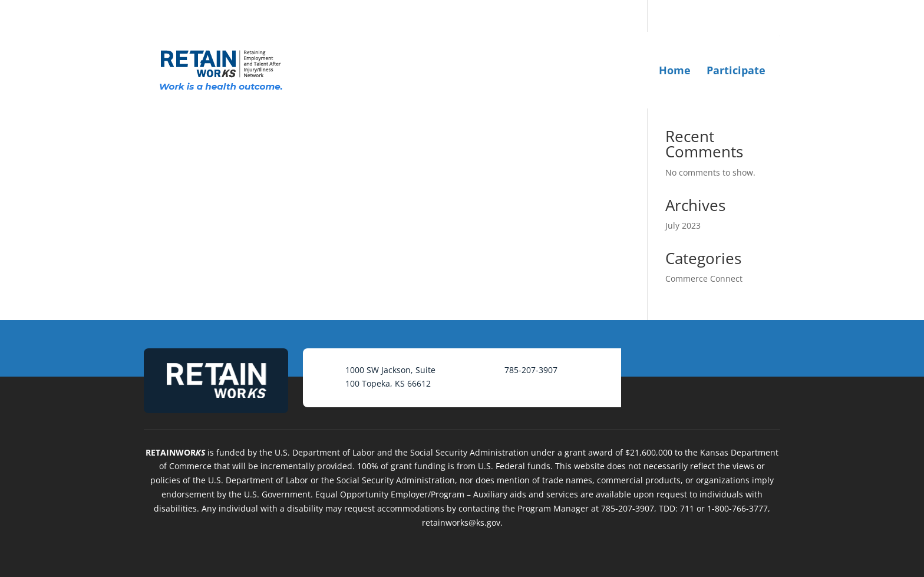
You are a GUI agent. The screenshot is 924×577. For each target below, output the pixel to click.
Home (675, 70)
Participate (736, 70)
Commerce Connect (704, 278)
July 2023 (683, 225)
